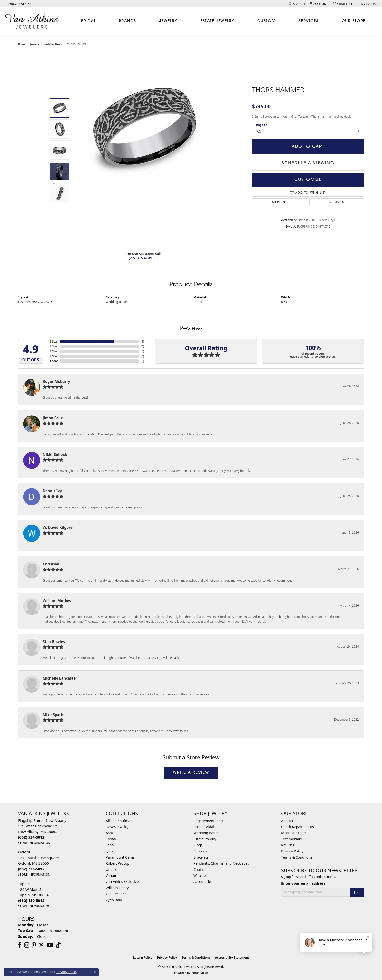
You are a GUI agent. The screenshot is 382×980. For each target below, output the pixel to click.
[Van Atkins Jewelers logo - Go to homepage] (34, 21)
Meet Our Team (294, 833)
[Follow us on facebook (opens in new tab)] (20, 945)
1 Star (54, 361)
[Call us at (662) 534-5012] (31, 837)
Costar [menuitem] (111, 839)
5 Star (54, 342)
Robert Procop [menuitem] (118, 863)
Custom (267, 21)
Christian (51, 564)
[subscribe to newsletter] (357, 892)
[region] (145, 150)
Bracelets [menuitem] (201, 857)
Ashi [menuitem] (109, 833)
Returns (337, 202)
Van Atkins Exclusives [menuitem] (123, 882)
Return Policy (143, 957)
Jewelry (168, 21)
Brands (128, 21)
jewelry (34, 44)
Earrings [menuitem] (200, 851)
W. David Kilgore (58, 527)
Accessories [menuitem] (203, 882)
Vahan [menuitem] (111, 876)
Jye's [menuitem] (109, 851)
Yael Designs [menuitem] (116, 894)
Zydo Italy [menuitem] (114, 900)
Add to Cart (308, 147)
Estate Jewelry (217, 21)
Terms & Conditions (196, 957)
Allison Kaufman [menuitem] (119, 821)
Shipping (280, 202)
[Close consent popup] (95, 972)
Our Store (354, 21)
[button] (297, 4)
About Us (289, 821)
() (142, 342)
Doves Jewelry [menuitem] (117, 827)
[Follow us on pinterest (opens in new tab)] (34, 945)
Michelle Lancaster (60, 678)
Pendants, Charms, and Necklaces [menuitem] (221, 863)
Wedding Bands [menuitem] (206, 833)
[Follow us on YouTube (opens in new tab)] (50, 945)
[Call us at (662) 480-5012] (31, 901)
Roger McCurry (56, 381)
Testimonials (291, 839)
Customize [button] (308, 180)
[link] (18, 4)
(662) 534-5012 (143, 259)
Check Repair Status (297, 827)
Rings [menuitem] (198, 845)
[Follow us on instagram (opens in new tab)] (27, 945)
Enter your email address (303, 883)
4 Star (54, 346)
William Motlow (57, 601)
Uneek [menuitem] (111, 869)
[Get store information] (34, 843)
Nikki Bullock (55, 455)
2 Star (54, 356)
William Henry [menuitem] (117, 888)
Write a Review (191, 773)
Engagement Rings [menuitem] (209, 821)
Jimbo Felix (53, 418)
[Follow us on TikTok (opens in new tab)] (58, 945)
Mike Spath (53, 715)
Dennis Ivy (52, 491)
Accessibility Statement (232, 957)
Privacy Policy (292, 851)
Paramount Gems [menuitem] (120, 857)
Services (309, 21)
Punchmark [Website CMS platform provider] (200, 973)
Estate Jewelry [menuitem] (205, 839)
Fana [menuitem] (110, 845)
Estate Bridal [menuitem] (204, 827)
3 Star (54, 351)
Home (22, 44)
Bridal (89, 21)
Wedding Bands (53, 44)
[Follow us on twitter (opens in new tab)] (41, 945)
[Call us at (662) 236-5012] (31, 869)
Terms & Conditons (297, 857)
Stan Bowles (54, 642)
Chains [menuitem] (199, 869)
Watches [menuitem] (200, 876)
